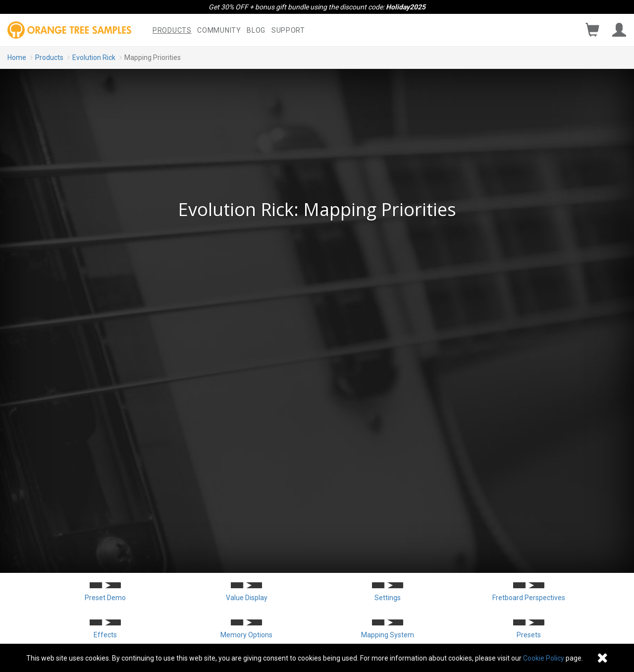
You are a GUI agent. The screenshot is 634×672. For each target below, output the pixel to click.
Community (219, 30)
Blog (256, 30)
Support (288, 30)
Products (172, 30)
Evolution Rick (94, 57)
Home (17, 57)
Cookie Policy (544, 658)
